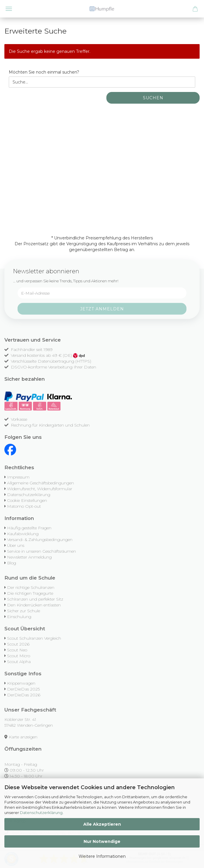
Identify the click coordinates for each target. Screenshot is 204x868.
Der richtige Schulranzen (31, 587)
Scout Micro (19, 656)
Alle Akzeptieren (102, 824)
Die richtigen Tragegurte (30, 593)
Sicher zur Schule (24, 611)
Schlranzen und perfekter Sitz (35, 599)
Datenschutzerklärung (41, 813)
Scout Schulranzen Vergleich (34, 638)
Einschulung (19, 617)
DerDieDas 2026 (24, 695)
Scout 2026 (18, 644)
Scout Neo (17, 650)
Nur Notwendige (102, 841)
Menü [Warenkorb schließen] (9, 9)
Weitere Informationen (102, 856)
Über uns (16, 545)
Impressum (18, 477)
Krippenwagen (21, 683)
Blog (12, 563)
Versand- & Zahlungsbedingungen (40, 540)
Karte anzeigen (23, 737)
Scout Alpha (19, 662)
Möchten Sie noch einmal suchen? (44, 72)
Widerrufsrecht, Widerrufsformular (40, 489)
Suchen (153, 98)
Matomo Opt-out (24, 506)
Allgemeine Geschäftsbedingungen (40, 483)
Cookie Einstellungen (27, 500)
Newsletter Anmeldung (29, 557)
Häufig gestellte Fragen (29, 528)
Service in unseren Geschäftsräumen (42, 551)
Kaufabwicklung (23, 534)
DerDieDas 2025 (23, 689)
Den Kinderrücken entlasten (34, 605)
